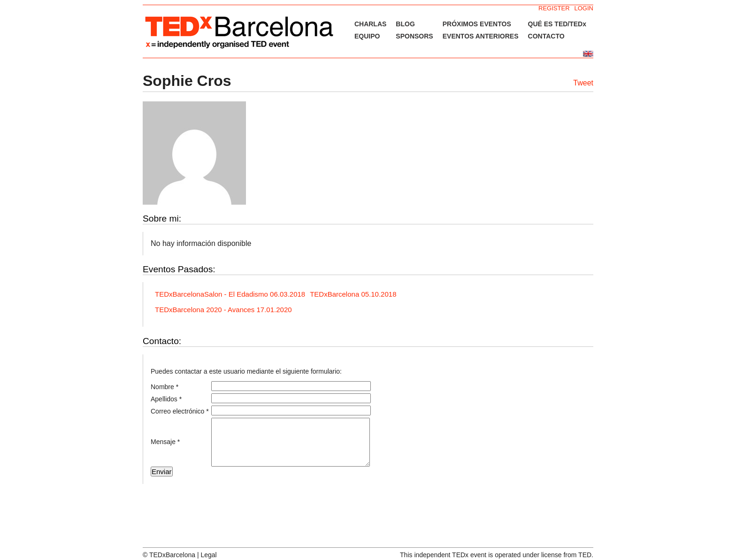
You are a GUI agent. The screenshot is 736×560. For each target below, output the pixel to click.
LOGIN (584, 8)
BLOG (405, 24)
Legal (208, 555)
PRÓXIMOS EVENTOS (477, 24)
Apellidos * (166, 399)
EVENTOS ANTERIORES (481, 36)
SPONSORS (414, 36)
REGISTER (554, 8)
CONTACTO (546, 36)
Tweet (583, 83)
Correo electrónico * (180, 411)
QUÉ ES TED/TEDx (557, 24)
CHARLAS (370, 24)
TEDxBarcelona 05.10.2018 (353, 294)
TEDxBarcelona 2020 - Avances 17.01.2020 (223, 310)
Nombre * (165, 387)
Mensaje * (165, 442)
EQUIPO (367, 36)
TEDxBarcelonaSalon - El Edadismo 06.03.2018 (230, 294)
